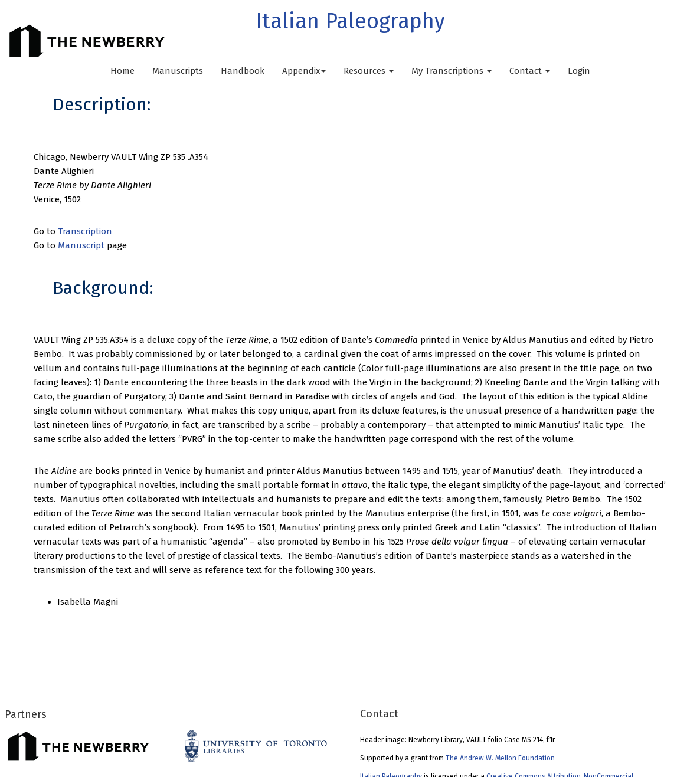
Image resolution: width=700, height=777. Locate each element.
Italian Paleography (350, 21)
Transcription (85, 231)
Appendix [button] (304, 71)
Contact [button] (530, 71)
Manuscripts (178, 71)
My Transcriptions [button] (452, 71)
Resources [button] (369, 71)
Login (579, 71)
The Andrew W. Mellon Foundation (500, 758)
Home (122, 71)
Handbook (243, 71)
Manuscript (81, 245)
